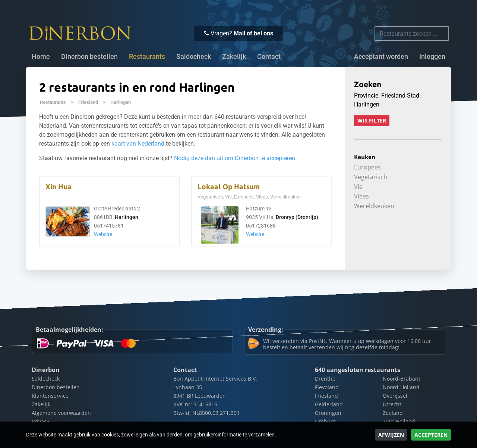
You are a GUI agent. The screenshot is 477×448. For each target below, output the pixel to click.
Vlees (361, 196)
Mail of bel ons (253, 33)
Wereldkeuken (374, 206)
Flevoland (327, 387)
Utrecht (392, 404)
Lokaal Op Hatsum (229, 187)
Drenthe (325, 379)
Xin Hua (59, 187)
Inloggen (432, 57)
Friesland (88, 102)
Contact (269, 57)
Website (103, 234)
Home (41, 57)
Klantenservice (50, 396)
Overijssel (395, 396)
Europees (367, 167)
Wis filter (372, 120)
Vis (358, 187)
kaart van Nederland (138, 144)
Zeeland (393, 413)
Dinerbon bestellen (89, 57)
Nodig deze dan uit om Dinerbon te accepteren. (235, 158)
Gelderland (329, 404)
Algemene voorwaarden (61, 413)
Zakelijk (234, 57)
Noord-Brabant (402, 379)
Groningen (328, 413)
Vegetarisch (371, 177)
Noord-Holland (401, 387)
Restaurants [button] (147, 57)
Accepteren (431, 435)
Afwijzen (391, 435)
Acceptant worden (381, 57)
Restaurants (53, 102)
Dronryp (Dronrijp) (297, 217)
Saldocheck (194, 57)
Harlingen (121, 102)
